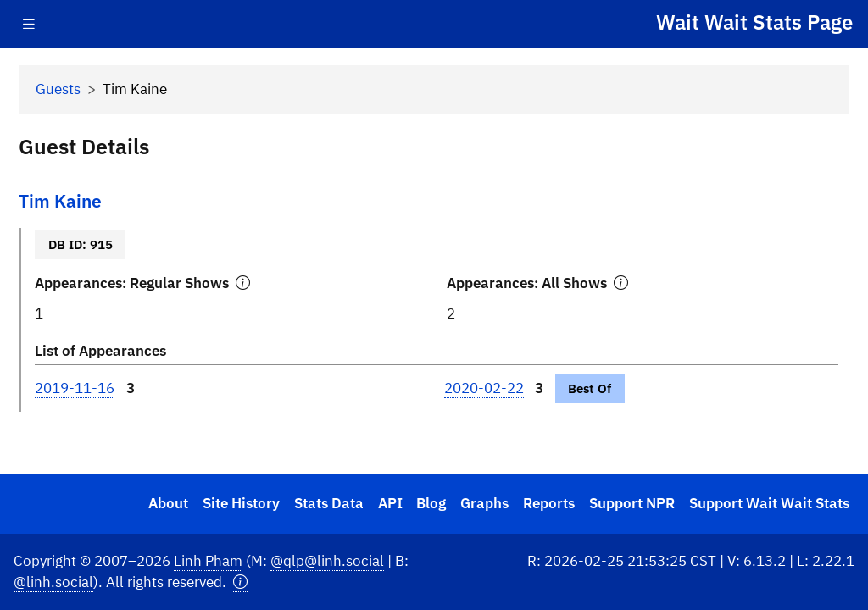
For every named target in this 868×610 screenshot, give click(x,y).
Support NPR (632, 503)
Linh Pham (208, 561)
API (390, 503)
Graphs (484, 503)
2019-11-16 (75, 388)
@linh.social (53, 582)
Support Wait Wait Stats (769, 503)
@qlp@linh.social (327, 561)
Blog (431, 503)
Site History (241, 503)
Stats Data (329, 503)
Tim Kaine (60, 201)
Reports (549, 503)
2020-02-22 (484, 388)
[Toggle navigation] (29, 24)
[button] (240, 582)
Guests (58, 89)
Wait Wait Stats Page (754, 22)
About (168, 503)
